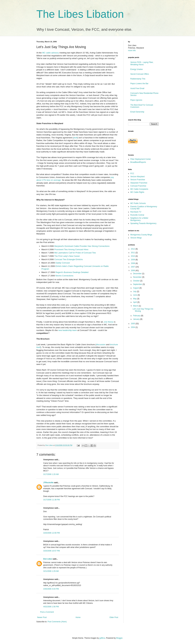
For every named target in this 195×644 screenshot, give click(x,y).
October (137, 281)
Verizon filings (136, 238)
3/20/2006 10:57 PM (52, 551)
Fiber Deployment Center (141, 159)
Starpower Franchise (139, 183)
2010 (133, 256)
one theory (109, 322)
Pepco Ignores (136, 100)
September (138, 284)
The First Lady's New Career (67, 256)
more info (132, 50)
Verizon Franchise (138, 180)
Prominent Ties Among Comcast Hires (71, 249)
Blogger (119, 638)
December (138, 274)
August (136, 288)
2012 (133, 249)
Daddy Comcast (63, 263)
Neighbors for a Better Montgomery (139, 219)
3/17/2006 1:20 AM (51, 474)
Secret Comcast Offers (140, 74)
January (137, 319)
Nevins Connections (64, 276)
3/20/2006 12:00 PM (52, 533)
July (135, 291)
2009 (133, 260)
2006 (133, 271)
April (135, 302)
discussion (101, 344)
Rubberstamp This (138, 79)
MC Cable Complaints (139, 189)
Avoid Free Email (137, 88)
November (138, 277)
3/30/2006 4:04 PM (51, 589)
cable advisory (52, 53)
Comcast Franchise (138, 186)
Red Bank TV (136, 212)
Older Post (114, 617)
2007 (133, 267)
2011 (133, 253)
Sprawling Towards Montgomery (143, 223)
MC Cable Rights (137, 192)
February (137, 316)
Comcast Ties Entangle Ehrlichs (68, 259)
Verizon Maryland (137, 177)
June (135, 295)
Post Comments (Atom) (57, 622)
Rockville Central (137, 215)
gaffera (102, 638)
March (136, 306)
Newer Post (42, 617)
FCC (132, 174)
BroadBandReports (138, 162)
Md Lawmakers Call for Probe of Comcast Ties (75, 253)
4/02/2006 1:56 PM (51, 607)
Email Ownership (137, 112)
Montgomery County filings (141, 235)
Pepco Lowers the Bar (139, 84)
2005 (133, 324)
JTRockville (48, 483)
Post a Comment (47, 612)
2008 (133, 263)
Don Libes (48, 559)
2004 (133, 327)
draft (75, 138)
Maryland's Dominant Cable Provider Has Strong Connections (82, 246)
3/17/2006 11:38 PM (52, 500)
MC (44, 53)
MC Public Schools (138, 203)
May (135, 299)
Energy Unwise (137, 69)
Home (78, 617)
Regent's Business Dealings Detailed (72, 272)
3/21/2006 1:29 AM (51, 571)
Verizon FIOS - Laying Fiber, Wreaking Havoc (142, 63)
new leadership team (68, 330)
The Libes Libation (80, 14)
